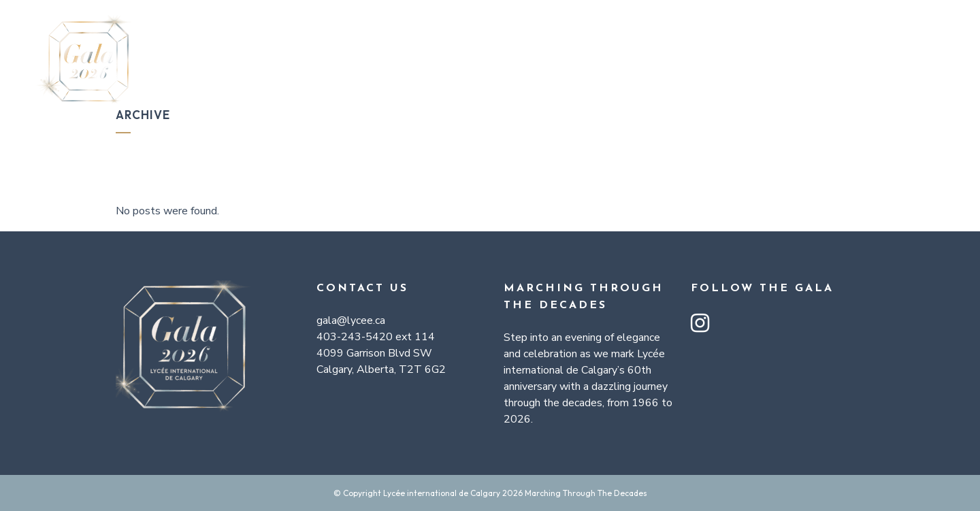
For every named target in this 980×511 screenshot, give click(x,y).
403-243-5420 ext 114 (376, 337)
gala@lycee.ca (351, 320)
